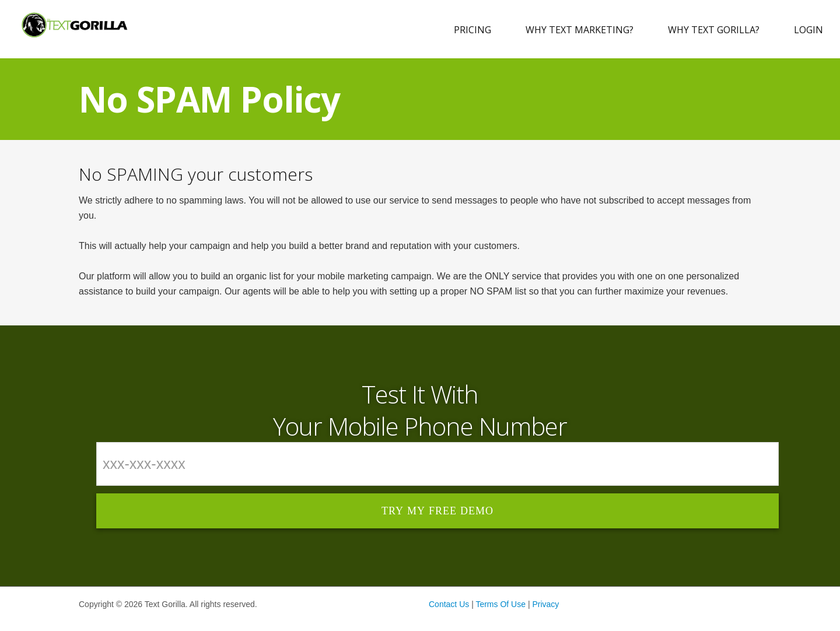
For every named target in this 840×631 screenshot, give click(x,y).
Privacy (545, 604)
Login (808, 30)
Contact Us (449, 604)
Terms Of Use (501, 604)
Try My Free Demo (437, 511)
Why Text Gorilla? (714, 30)
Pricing (473, 30)
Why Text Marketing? (580, 30)
